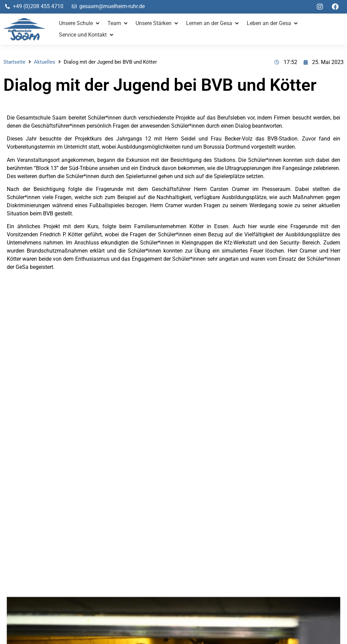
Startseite (14, 62)
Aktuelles (45, 62)
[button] (80, 23)
